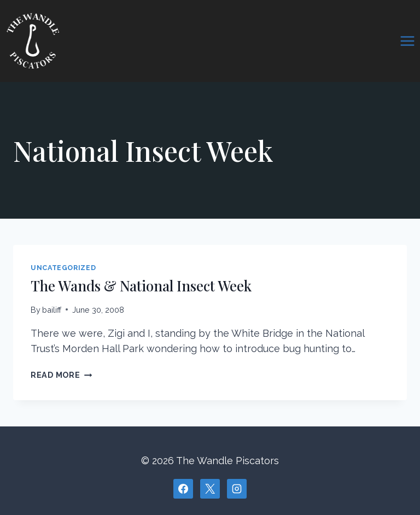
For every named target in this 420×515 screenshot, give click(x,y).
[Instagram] (237, 489)
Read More (61, 375)
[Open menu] (407, 41)
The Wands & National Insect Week (141, 286)
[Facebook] (183, 489)
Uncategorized (63, 268)
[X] (210, 489)
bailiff (52, 310)
